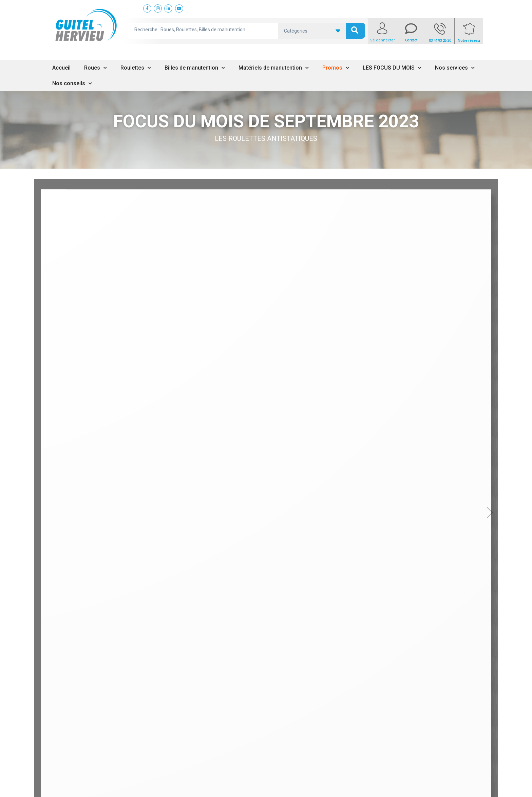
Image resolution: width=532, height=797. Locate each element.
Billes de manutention (195, 68)
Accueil (61, 68)
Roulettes (136, 68)
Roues (96, 68)
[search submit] (356, 31)
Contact (411, 40)
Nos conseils (72, 83)
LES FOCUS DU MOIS (392, 68)
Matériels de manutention (274, 68)
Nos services (455, 68)
